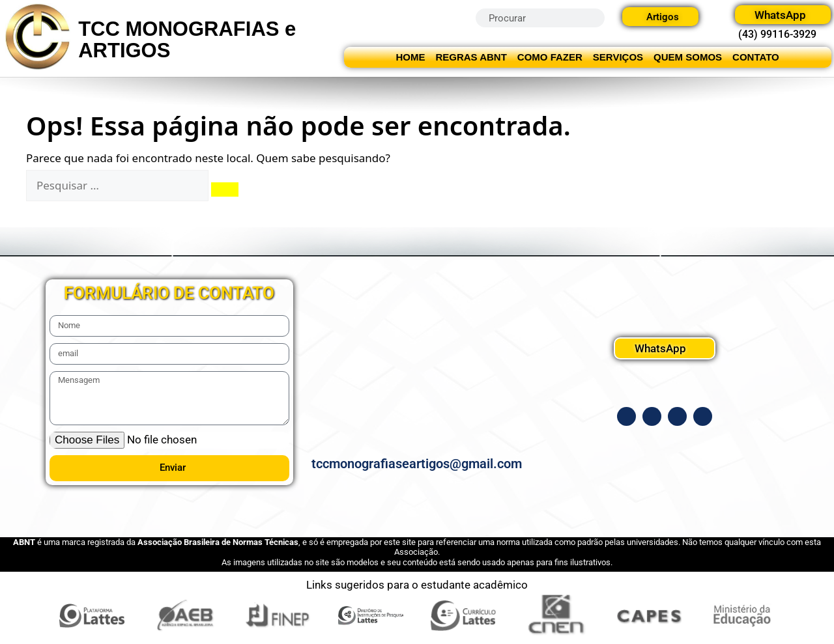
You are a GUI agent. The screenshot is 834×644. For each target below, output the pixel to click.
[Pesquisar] (225, 189)
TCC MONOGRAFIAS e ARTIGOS (187, 40)
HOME (410, 57)
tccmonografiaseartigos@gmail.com (417, 464)
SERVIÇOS (618, 57)
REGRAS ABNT (471, 57)
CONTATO (756, 57)
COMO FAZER (550, 57)
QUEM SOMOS (688, 57)
